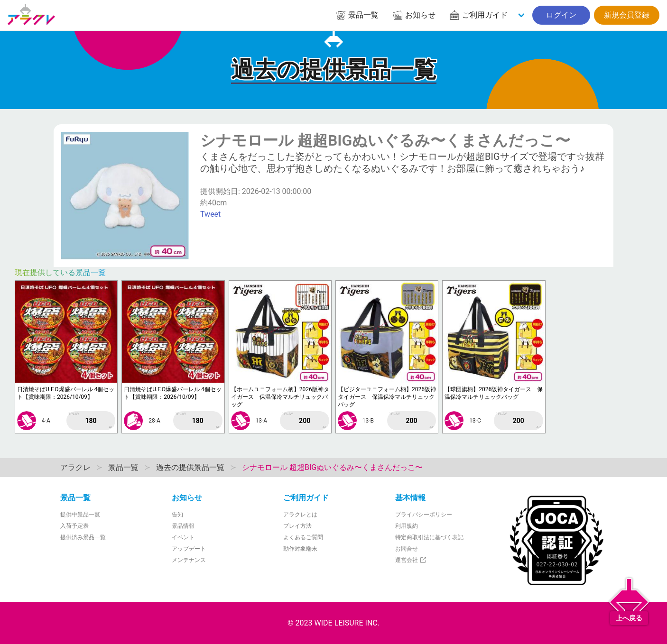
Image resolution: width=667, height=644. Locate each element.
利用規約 (407, 526)
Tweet (210, 214)
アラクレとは (300, 515)
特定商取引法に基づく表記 (429, 537)
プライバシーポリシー (424, 515)
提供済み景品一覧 (83, 537)
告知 (177, 515)
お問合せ (407, 549)
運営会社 (411, 560)
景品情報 (183, 526)
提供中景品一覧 (80, 515)
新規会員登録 (627, 15)
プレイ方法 (297, 526)
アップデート (189, 549)
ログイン (561, 15)
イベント (183, 537)
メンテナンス (189, 560)
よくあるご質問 (303, 537)
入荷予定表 (74, 526)
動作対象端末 (300, 549)
